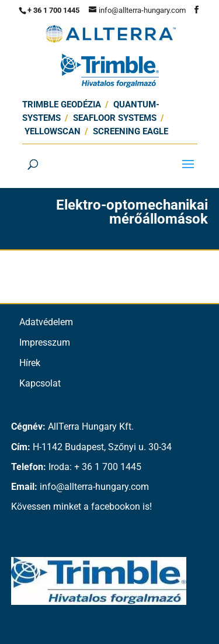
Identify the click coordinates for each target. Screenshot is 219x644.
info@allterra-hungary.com (94, 487)
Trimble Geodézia (62, 105)
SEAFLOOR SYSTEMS (115, 118)
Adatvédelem (46, 322)
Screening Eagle (131, 131)
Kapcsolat (40, 383)
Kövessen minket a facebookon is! (81, 507)
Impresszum (45, 342)
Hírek (30, 363)
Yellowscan (53, 131)
